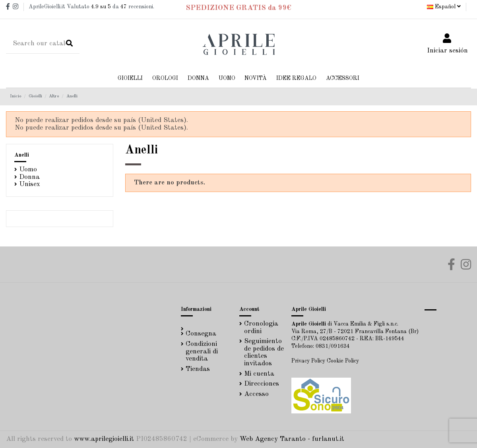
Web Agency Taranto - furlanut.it (292, 439)
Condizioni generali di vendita (202, 351)
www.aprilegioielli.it (104, 439)
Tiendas (198, 369)
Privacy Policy (308, 361)
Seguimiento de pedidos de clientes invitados (264, 352)
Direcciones (262, 384)
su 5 (101, 7)
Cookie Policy (343, 361)
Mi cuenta (259, 374)
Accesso (256, 394)
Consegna (201, 334)
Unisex (30, 184)
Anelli (22, 155)
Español (444, 7)
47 (124, 7)
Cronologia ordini (261, 328)
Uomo (28, 170)
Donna (29, 177)
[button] (198, 79)
